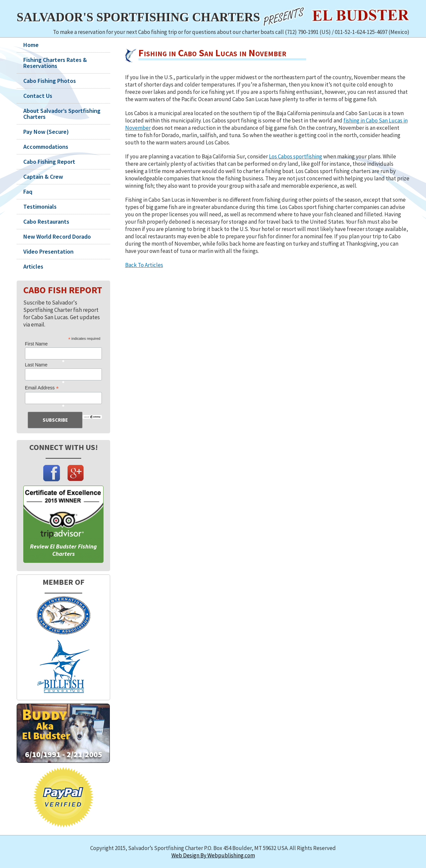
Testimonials (40, 207)
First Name (36, 344)
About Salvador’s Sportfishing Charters (62, 114)
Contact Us (38, 96)
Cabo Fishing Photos (50, 81)
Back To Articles (144, 265)
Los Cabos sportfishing (296, 156)
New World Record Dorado (57, 237)
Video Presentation (48, 252)
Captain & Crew (43, 177)
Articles (33, 267)
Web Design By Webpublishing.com (213, 855)
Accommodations (46, 147)
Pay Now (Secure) (46, 132)
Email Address (42, 388)
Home (31, 45)
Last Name (36, 365)
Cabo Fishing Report (49, 162)
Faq (28, 192)
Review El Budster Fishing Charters (63, 550)
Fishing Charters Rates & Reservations (55, 63)
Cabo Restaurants (46, 222)
